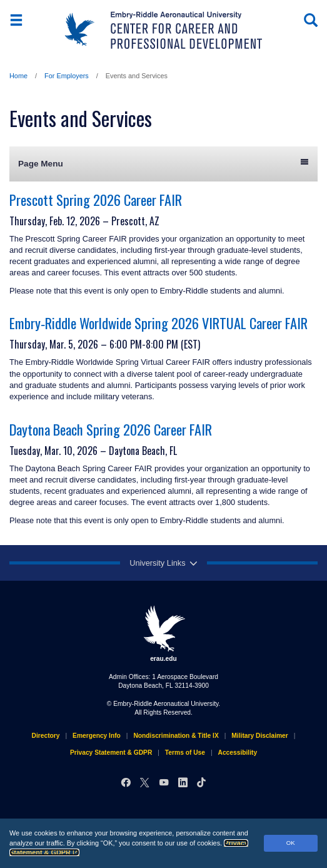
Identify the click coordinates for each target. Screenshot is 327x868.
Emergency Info (97, 736)
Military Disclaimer (259, 736)
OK (291, 843)
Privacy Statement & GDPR (111, 753)
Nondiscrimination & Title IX (176, 736)
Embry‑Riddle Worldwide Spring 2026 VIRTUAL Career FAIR (158, 323)
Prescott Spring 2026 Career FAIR (96, 199)
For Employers (67, 76)
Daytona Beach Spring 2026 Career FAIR (111, 429)
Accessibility (238, 753)
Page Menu (163, 163)
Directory (46, 736)
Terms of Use (185, 753)
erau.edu (164, 633)
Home (18, 76)
